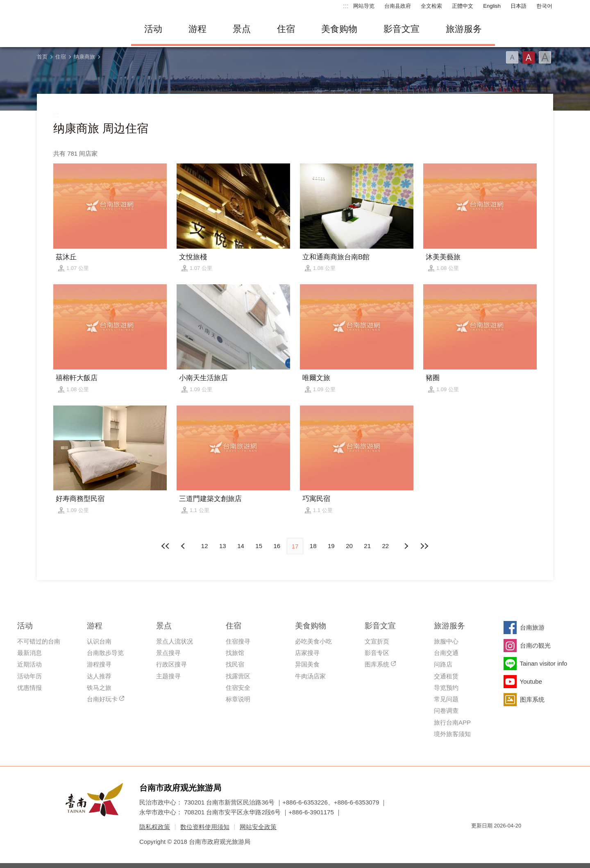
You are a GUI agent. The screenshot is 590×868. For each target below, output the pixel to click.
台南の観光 (535, 645)
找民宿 (235, 664)
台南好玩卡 (102, 699)
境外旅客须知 (452, 734)
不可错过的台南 (39, 641)
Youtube (531, 681)
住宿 (286, 29)
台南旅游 (532, 627)
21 (367, 546)
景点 (242, 29)
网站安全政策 (258, 827)
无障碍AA (506, 840)
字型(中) (529, 57)
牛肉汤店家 (310, 676)
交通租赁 (446, 676)
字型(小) (512, 57)
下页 (184, 546)
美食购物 (339, 29)
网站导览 (364, 6)
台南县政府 (398, 6)
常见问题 (446, 699)
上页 (406, 546)
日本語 (519, 6)
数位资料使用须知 (205, 827)
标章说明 (238, 699)
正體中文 (463, 6)
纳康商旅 (84, 57)
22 (386, 546)
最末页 (424, 546)
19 (331, 546)
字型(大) (545, 57)
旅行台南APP (452, 722)
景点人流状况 (175, 641)
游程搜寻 (99, 664)
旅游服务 (464, 29)
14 (241, 546)
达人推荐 (99, 676)
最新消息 (29, 653)
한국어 (544, 6)
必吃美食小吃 (313, 641)
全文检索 (431, 6)
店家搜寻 (307, 653)
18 (313, 546)
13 (223, 546)
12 (205, 546)
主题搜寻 (168, 676)
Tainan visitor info (544, 663)
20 (349, 546)
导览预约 (446, 688)
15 (259, 546)
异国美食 (307, 664)
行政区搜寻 (171, 664)
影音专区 (377, 653)
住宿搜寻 (238, 641)
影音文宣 (402, 29)
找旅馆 (235, 653)
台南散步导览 (105, 653)
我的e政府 (477, 840)
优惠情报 (29, 688)
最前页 (166, 546)
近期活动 (29, 664)
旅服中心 (446, 641)
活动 (153, 29)
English (492, 6)
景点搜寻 (168, 653)
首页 (42, 57)
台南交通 (446, 653)
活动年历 (29, 676)
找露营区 (238, 676)
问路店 (443, 664)
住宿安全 (238, 688)
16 (277, 546)
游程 (197, 29)
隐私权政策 (155, 827)
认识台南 (99, 641)
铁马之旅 (99, 688)
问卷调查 (446, 710)
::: (346, 6)
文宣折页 (377, 641)
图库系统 (377, 664)
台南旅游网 (78, 29)
